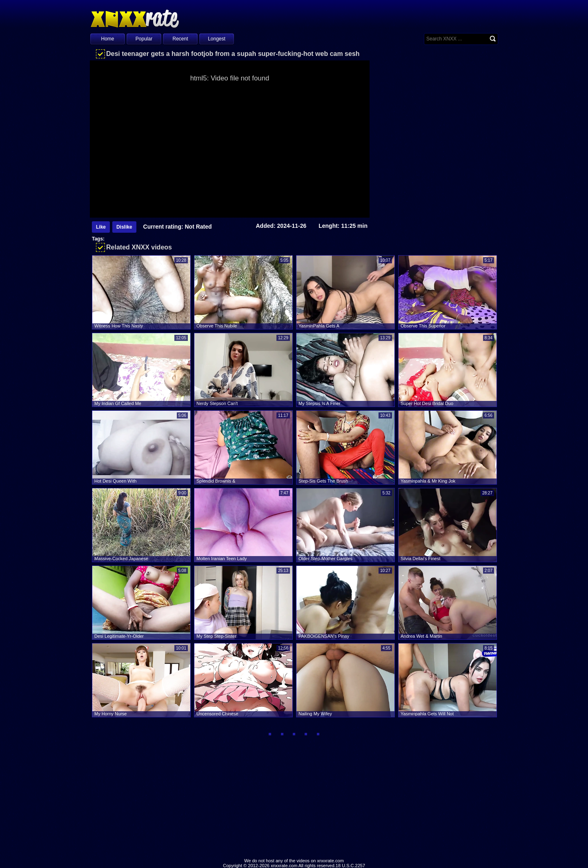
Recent (180, 39)
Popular (144, 39)
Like (101, 227)
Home (107, 39)
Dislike (124, 227)
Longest (217, 39)
